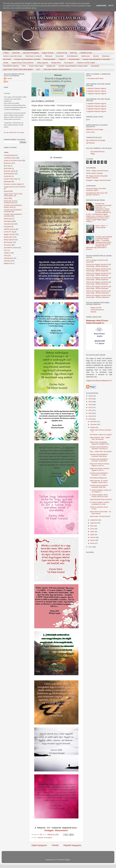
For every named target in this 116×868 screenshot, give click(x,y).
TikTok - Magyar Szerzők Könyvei (97, 171)
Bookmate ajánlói (49, 59)
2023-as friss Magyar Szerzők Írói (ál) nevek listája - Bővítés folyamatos (99, 287)
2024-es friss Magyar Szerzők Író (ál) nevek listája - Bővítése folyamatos (98, 292)
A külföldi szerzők (86, 53)
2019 (90, 416)
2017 (90, 547)
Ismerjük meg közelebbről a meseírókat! (96, 59)
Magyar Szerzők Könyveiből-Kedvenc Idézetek (97, 310)
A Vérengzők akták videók (95, 78)
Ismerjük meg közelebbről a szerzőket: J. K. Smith (99, 474)
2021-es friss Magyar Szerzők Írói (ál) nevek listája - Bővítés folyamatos (99, 279)
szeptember (94, 520)
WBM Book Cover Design (95, 129)
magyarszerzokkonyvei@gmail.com (99, 381)
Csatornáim (16, 53)
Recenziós (7, 245)
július (92, 526)
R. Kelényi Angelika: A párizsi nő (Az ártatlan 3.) (101, 491)
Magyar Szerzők (48, 53)
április (92, 535)
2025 (90, 399)
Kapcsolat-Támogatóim (31, 53)
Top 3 (38, 69)
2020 (90, 413)
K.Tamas (9, 78)
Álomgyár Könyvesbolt (56, 831)
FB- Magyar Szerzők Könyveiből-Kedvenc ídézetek (97, 177)
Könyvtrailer (60, 56)
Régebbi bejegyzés (72, 845)
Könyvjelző (7, 227)
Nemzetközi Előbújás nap (98, 478)
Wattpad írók (51, 66)
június (92, 529)
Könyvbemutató (74, 59)
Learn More (101, 6)
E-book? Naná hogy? (11, 179)
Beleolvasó (106, 56)
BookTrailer (7, 59)
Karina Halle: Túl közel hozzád (100, 516)
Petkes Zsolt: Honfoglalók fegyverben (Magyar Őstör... (100, 443)
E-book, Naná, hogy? (36, 66)
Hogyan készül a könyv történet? (15, 187)
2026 (90, 396)
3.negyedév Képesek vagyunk (96, 91)
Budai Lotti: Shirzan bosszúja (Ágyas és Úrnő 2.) (100, 465)
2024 (90, 402)
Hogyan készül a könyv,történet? (23, 63)
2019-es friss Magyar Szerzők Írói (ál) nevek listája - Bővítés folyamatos (99, 270)
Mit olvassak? (69, 63)
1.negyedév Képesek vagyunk (96, 88)
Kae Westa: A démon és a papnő (101, 435)
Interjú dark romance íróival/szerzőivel (56, 69)
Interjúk (6, 63)
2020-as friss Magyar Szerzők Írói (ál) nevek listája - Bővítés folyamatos (99, 274)
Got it (111, 6)
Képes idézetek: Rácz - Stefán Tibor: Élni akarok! (100, 438)
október (93, 427)
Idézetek (96, 56)
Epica (88, 120)
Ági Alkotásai (90, 143)
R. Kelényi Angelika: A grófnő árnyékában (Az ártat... (99, 503)
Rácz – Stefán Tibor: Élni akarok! (101, 452)
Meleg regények (43, 63)
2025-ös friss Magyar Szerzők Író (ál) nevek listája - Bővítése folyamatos (98, 296)
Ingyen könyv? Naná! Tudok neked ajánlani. (18, 69)
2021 (90, 410)
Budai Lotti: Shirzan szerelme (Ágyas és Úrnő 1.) (100, 469)
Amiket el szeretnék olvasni (13, 56)
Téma (24, 66)
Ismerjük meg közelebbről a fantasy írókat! (73, 66)
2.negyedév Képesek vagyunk (96, 106)
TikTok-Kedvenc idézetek (94, 173)
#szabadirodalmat (10, 155)
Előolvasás (49, 56)
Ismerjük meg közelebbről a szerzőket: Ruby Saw (99, 486)
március (93, 537)
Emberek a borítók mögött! (86, 63)
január (93, 543)
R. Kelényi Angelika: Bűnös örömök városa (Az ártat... (99, 496)
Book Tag (73, 53)
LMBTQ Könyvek (10, 229)
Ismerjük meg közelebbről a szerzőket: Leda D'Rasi (99, 460)
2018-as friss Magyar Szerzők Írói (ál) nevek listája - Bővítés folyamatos (99, 265)
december (94, 422)
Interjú (6, 198)
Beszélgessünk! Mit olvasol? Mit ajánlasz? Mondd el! (97, 194)
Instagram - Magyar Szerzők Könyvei (98, 180)
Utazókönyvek (9, 258)
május (92, 532)
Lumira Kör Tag (62, 53)
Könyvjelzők (95, 66)
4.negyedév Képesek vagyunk (96, 111)
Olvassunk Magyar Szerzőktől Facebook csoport (96, 189)
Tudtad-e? (62, 59)
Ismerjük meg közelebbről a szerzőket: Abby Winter (99, 455)
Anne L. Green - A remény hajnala (101, 227)
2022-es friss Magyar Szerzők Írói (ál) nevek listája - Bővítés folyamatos (99, 283)
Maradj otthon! (56, 63)
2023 (90, 405)
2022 (90, 407)
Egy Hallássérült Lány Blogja (15, 132)
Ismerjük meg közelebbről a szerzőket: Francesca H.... (99, 448)
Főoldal (6, 53)
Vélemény (7, 261)
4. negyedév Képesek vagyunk (96, 94)
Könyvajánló (48, 838)
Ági (7, 82)
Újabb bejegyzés (39, 845)
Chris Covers (90, 132)
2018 (90, 419)
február (93, 540)
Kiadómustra (85, 56)
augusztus (94, 523)
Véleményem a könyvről (33, 56)
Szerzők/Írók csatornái (11, 66)
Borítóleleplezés (72, 56)
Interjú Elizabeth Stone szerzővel (101, 499)
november (94, 424)
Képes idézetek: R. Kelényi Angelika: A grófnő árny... (99, 482)
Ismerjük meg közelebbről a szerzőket (27, 59)
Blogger (67, 860)
